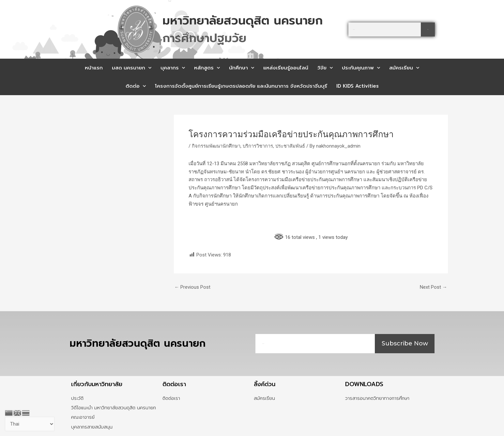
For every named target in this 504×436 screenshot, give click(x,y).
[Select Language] (30, 424)
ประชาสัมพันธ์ (291, 146)
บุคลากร (173, 68)
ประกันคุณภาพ (361, 68)
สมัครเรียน (404, 68)
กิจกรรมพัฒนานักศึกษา (216, 146)
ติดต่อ (136, 86)
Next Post (434, 287)
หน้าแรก (94, 68)
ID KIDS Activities (358, 86)
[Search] (428, 29)
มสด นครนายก (132, 68)
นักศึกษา (242, 68)
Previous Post (193, 287)
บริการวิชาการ (259, 146)
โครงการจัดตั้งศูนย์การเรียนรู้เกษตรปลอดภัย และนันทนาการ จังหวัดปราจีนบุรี (241, 86)
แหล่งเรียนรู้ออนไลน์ (286, 68)
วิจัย (325, 68)
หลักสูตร (207, 68)
